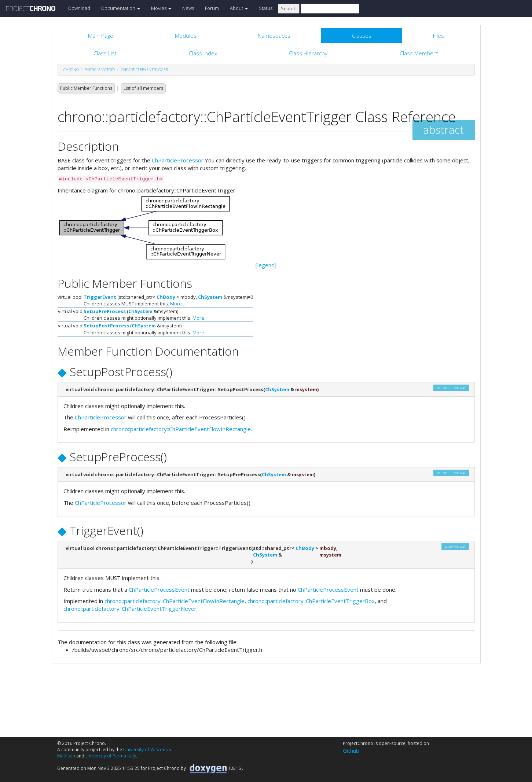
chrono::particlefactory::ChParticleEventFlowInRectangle (181, 429)
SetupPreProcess (105, 311)
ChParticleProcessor (178, 160)
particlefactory (100, 70)
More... (178, 304)
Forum (212, 8)
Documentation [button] (121, 8)
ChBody (166, 297)
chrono (71, 70)
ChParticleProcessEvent (159, 590)
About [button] (239, 8)
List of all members (143, 88)
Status (266, 8)
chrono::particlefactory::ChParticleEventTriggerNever (130, 609)
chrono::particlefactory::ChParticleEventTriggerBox (311, 601)
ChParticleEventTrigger (144, 70)
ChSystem (210, 297)
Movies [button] (161, 8)
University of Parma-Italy (111, 756)
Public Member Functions (86, 88)
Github (351, 750)
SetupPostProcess (106, 326)
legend (266, 265)
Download (79, 8)
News (188, 8)
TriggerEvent (100, 297)
